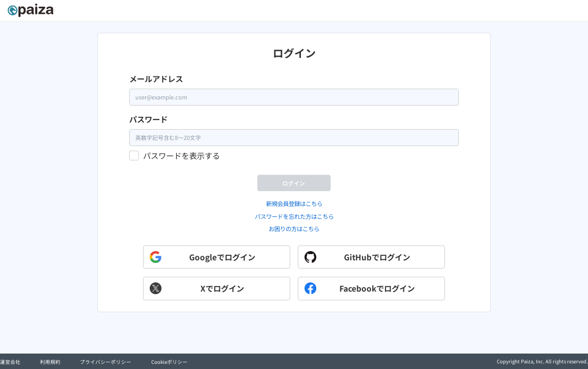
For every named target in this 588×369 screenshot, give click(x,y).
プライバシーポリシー (106, 362)
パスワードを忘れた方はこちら (294, 236)
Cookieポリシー (169, 362)
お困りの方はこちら (294, 249)
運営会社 (10, 362)
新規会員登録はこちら (294, 223)
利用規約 (50, 362)
